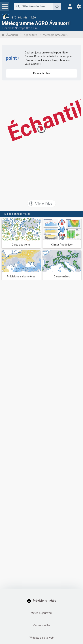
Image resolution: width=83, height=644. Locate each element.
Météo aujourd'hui (41, 613)
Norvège (20, 28)
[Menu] (5, 6)
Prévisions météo (41, 601)
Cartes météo (41, 625)
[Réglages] (79, 6)
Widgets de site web (42, 638)
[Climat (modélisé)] (62, 233)
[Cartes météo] (62, 265)
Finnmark (8, 28)
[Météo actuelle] (41, 18)
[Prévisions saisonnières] (21, 265)
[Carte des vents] (21, 233)
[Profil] (70, 6)
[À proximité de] (57, 6)
